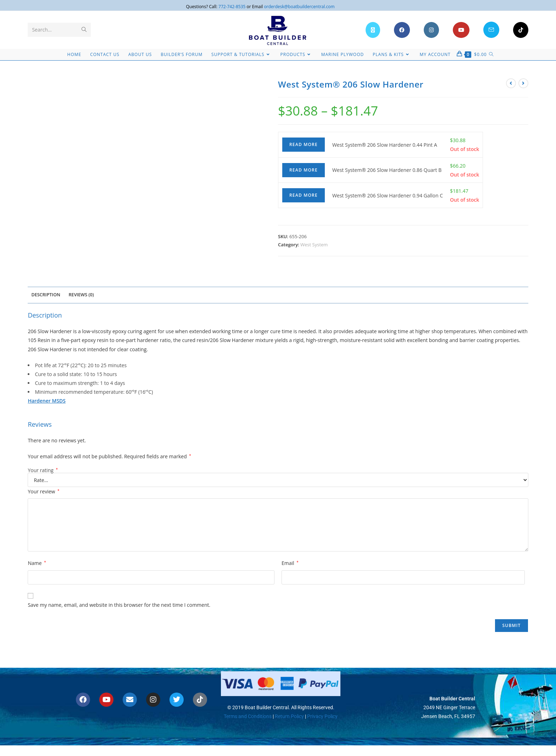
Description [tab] (46, 295)
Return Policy (289, 716)
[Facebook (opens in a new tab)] (402, 30)
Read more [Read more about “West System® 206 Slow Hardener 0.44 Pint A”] (304, 144)
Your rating (43, 470)
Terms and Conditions (248, 716)
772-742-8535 (232, 7)
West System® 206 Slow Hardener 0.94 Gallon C (388, 195)
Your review (43, 491)
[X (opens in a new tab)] (373, 30)
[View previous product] (511, 83)
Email (290, 563)
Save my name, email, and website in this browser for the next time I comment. (119, 605)
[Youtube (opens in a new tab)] (461, 30)
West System (314, 245)
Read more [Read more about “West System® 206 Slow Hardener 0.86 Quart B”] (304, 170)
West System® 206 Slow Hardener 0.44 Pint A (385, 145)
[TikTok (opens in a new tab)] (521, 30)
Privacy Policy (322, 716)
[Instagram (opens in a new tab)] (431, 30)
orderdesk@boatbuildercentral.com (299, 7)
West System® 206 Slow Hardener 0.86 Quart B (387, 170)
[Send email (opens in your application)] (491, 30)
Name (37, 563)
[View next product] (523, 83)
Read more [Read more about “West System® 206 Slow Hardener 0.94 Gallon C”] (304, 195)
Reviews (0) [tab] (81, 295)
